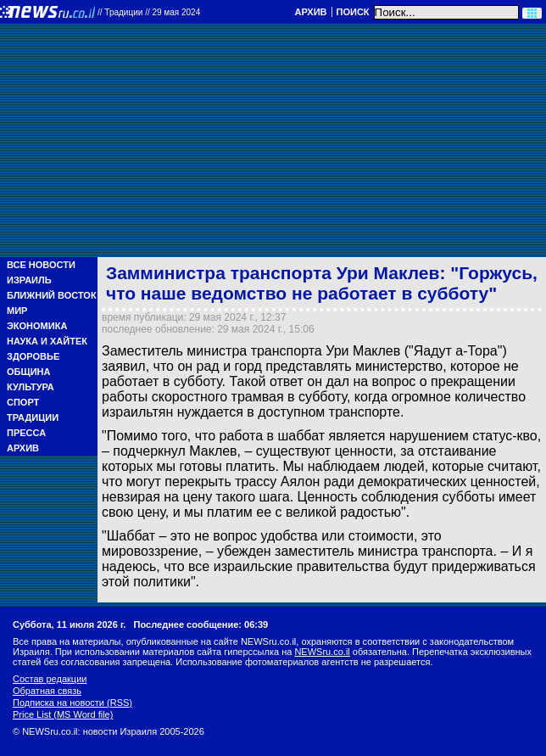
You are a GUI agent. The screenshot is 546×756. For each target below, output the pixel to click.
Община (28, 372)
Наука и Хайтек (47, 341)
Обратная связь (47, 691)
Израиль (29, 280)
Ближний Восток (52, 295)
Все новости (41, 265)
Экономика (37, 326)
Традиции (33, 417)
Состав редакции (50, 679)
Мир (17, 311)
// (149, 12)
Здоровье (33, 356)
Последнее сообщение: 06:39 (201, 624)
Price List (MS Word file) (63, 714)
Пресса (26, 433)
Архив (310, 12)
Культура (31, 387)
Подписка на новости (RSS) (72, 703)
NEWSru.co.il (322, 652)
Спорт (23, 402)
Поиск (353, 12)
